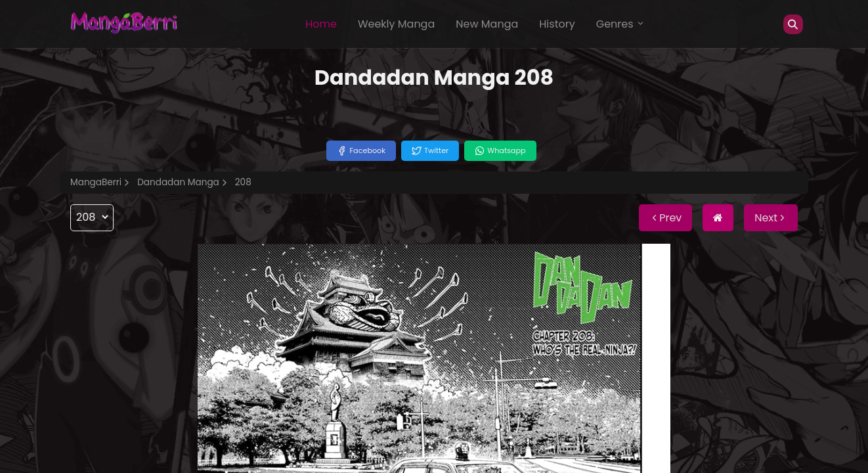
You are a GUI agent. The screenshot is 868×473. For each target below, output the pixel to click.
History (557, 24)
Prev (665, 218)
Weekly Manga (396, 24)
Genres (620, 24)
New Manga (487, 24)
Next (771, 218)
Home (321, 24)
